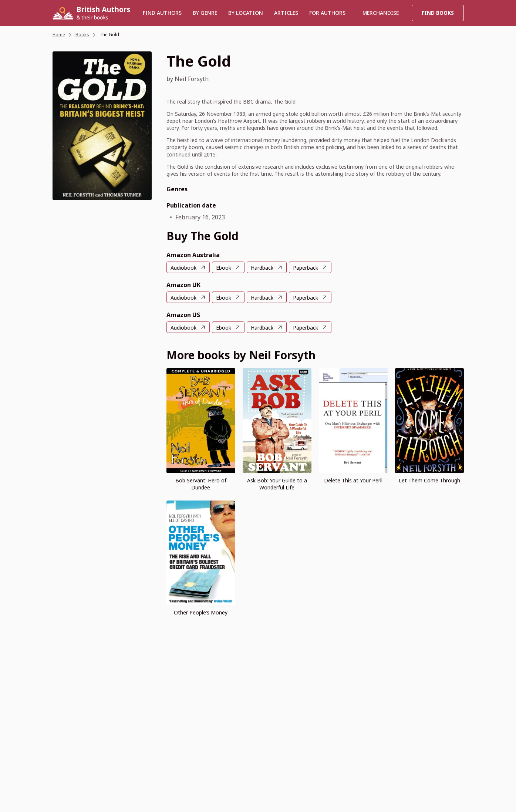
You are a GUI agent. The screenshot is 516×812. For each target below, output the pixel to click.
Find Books (438, 13)
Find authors (162, 13)
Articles (286, 13)
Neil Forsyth (192, 79)
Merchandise (381, 13)
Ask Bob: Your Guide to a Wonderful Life (277, 484)
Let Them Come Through (429, 480)
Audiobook (183, 268)
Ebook (224, 268)
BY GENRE (205, 13)
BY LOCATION (246, 13)
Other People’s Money (201, 612)
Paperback (306, 268)
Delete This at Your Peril (353, 480)
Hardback (262, 268)
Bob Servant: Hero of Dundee (201, 484)
